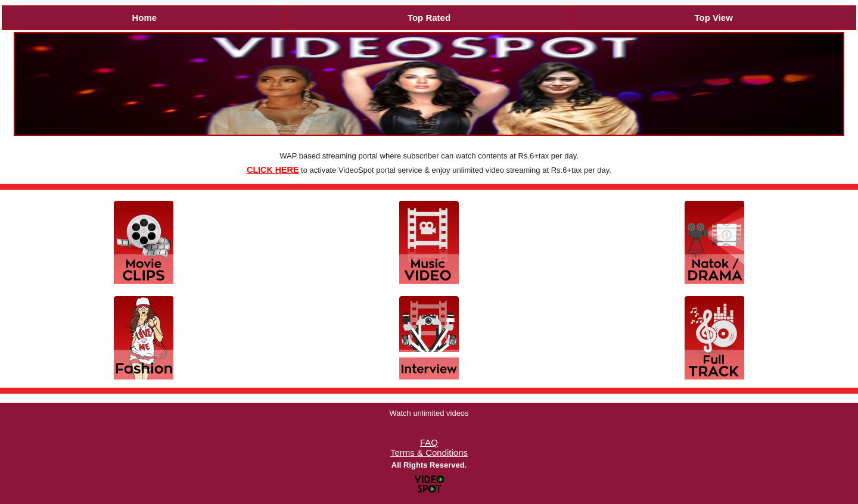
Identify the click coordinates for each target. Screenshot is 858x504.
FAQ (429, 442)
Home (144, 18)
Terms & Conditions (429, 452)
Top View (713, 18)
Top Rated (429, 18)
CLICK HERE (273, 170)
